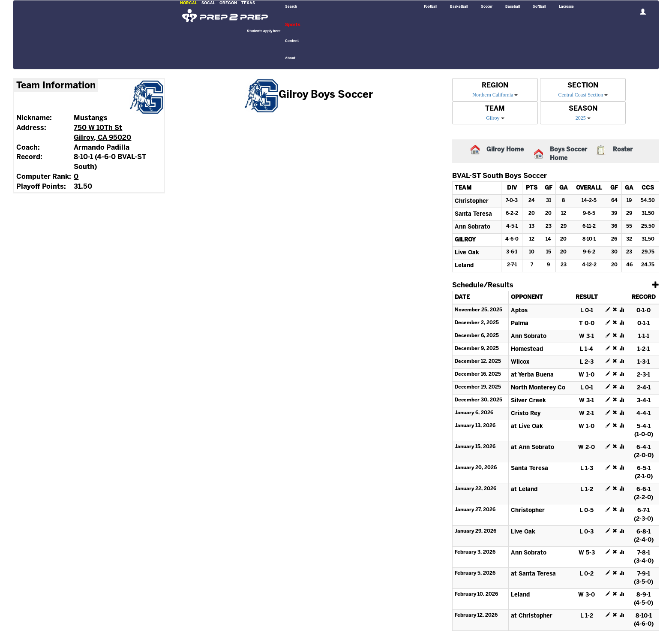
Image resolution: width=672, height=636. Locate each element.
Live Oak (467, 253)
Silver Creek (528, 401)
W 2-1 (586, 414)
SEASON (583, 109)
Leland (464, 266)
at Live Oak (527, 427)
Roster (623, 150)
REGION (495, 86)
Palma (520, 324)
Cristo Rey (526, 414)
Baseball (513, 7)
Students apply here (264, 31)
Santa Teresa (473, 214)
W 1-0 (586, 375)
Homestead (527, 349)
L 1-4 (586, 349)
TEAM (495, 109)
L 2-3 (587, 362)
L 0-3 (586, 532)
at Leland (524, 490)
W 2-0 (586, 448)
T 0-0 (587, 324)
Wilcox (520, 362)
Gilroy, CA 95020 (102, 138)
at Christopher (532, 616)
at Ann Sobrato (532, 448)
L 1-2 (587, 490)
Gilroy (493, 118)
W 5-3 (587, 553)
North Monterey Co (538, 388)
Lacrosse (566, 7)
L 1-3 (587, 469)
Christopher (472, 201)
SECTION (583, 86)
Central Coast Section (581, 95)
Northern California (493, 95)
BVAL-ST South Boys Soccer (499, 176)
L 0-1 (587, 311)
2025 (581, 118)
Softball (539, 7)
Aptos (519, 311)
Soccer (487, 7)
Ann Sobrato (472, 227)
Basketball (459, 7)
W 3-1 (586, 336)
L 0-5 (586, 511)
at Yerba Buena (532, 375)
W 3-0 (586, 595)
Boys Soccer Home (568, 154)
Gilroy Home (505, 150)
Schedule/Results (483, 285)
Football (430, 7)
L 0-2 (586, 574)
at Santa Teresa (533, 574)
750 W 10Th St (98, 128)
